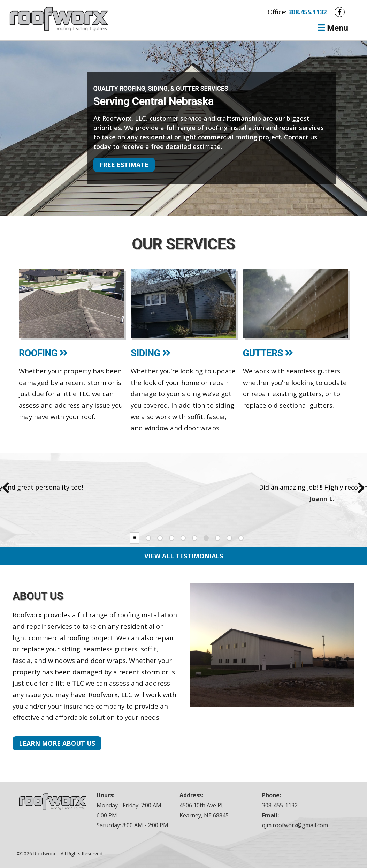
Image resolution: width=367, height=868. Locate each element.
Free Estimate (124, 165)
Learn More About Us (57, 743)
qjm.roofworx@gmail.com (295, 825)
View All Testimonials (184, 556)
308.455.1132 (307, 12)
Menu (332, 28)
